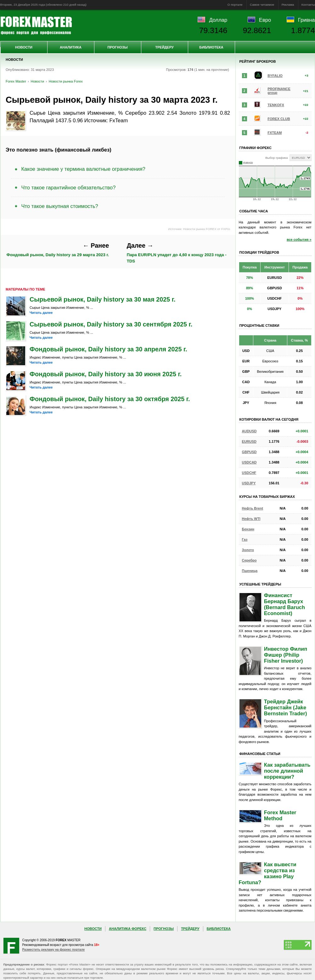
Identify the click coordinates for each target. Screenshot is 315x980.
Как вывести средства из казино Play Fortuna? (268, 873)
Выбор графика (276, 158)
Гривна (306, 20)
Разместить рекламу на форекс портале (54, 950)
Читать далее (41, 313)
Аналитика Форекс (128, 929)
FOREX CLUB (279, 119)
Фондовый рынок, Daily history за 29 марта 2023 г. (58, 250)
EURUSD (249, 441)
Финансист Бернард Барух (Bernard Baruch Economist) (284, 604)
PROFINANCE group (279, 91)
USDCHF (249, 473)
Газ (245, 539)
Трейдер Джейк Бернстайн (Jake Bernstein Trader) (286, 707)
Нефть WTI (251, 519)
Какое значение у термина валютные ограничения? (83, 169)
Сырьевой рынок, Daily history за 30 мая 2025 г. (102, 299)
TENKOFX (276, 105)
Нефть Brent (253, 508)
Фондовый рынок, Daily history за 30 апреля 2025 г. (108, 349)
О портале (235, 5)
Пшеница (250, 571)
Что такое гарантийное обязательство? (69, 187)
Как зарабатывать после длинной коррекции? (287, 771)
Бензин (248, 529)
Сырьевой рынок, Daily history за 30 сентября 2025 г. (111, 324)
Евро (265, 20)
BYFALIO (275, 76)
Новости (24, 47)
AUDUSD (249, 431)
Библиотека (211, 47)
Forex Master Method (280, 815)
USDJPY (249, 483)
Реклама (288, 5)
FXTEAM (275, 133)
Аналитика (71, 47)
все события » (299, 239)
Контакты (308, 5)
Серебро (249, 560)
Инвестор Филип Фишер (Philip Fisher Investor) (286, 655)
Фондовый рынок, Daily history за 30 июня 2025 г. (106, 374)
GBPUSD (249, 452)
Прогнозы (117, 47)
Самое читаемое (262, 5)
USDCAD (249, 462)
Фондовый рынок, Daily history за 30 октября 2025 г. (110, 399)
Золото (248, 550)
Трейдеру (164, 47)
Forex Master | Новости (36, 26)
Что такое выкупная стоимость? (60, 206)
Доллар (218, 20)
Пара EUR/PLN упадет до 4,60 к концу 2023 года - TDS (177, 253)
